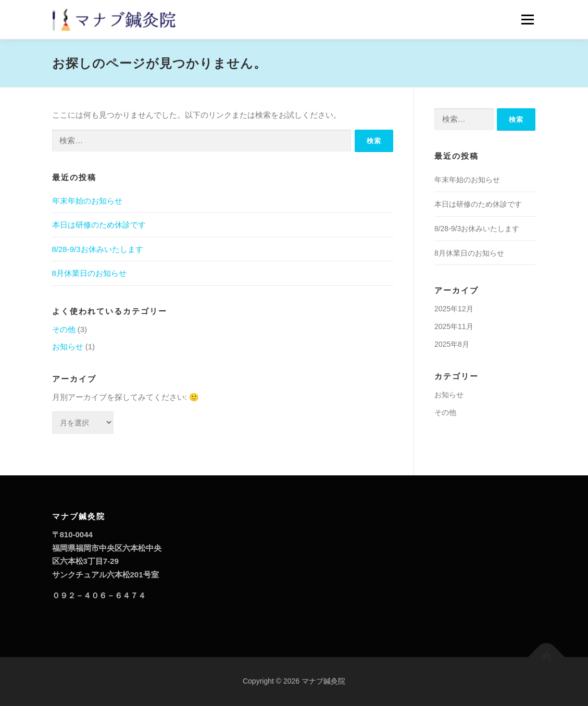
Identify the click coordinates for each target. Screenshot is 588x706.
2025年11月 (454, 326)
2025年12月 (454, 309)
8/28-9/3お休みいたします (98, 249)
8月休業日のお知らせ (89, 273)
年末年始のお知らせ (87, 201)
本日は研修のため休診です (99, 225)
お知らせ (68, 346)
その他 (64, 329)
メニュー (527, 20)
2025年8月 (452, 344)
